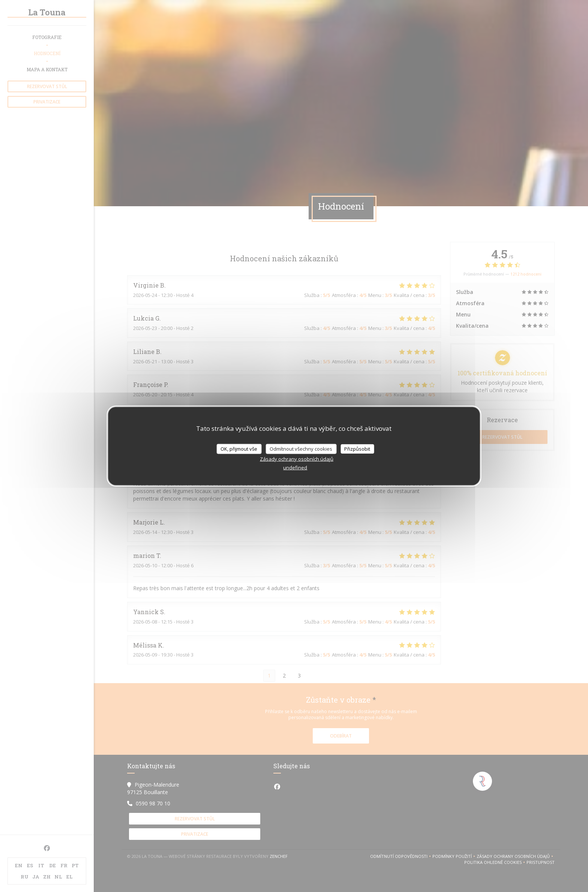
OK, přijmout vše (239, 448)
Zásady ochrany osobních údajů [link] (297, 459)
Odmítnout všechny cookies (301, 448)
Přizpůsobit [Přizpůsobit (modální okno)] (357, 448)
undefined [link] (295, 468)
